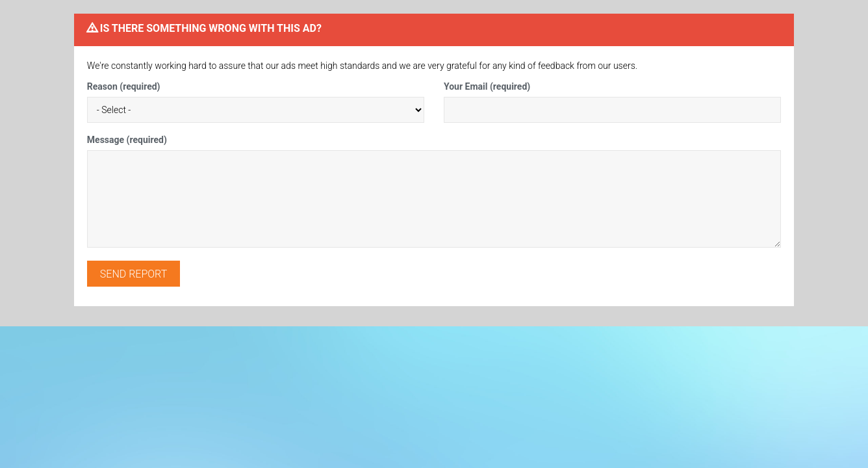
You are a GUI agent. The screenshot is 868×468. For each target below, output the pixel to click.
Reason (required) (124, 86)
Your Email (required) (487, 86)
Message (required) (127, 140)
